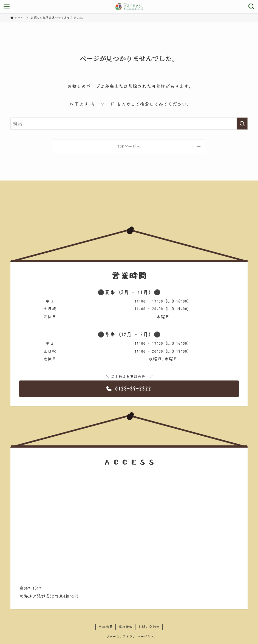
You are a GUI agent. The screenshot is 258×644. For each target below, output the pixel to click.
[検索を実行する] (242, 124)
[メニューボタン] (7, 7)
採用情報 (126, 627)
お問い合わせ (149, 627)
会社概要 (106, 627)
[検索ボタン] (251, 7)
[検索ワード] (129, 124)
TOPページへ (129, 146)
